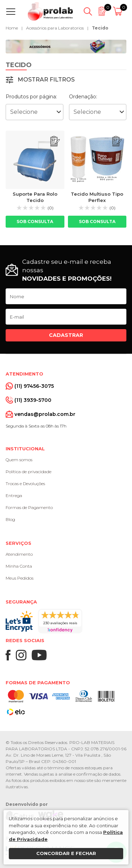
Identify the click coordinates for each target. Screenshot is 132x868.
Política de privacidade (29, 472)
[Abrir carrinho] (119, 12)
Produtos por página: (31, 97)
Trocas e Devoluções (25, 484)
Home (12, 28)
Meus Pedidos (20, 578)
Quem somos (19, 460)
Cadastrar (66, 335)
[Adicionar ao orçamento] (55, 141)
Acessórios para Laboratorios (55, 28)
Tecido (100, 28)
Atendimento (19, 554)
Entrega (14, 495)
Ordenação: (83, 97)
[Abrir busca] (88, 12)
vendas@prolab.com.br (45, 414)
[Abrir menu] (12, 12)
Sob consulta (35, 221)
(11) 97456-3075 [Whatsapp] (34, 386)
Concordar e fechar (66, 853)
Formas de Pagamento (29, 507)
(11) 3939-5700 (33, 400)
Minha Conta (19, 566)
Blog (10, 519)
